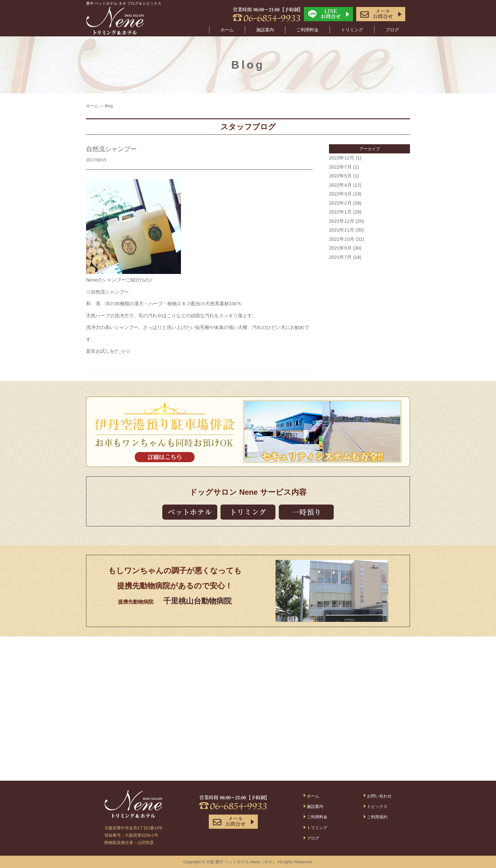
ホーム (227, 30)
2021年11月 (342, 230)
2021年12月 (342, 221)
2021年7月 (340, 257)
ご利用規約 (377, 817)
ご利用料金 (307, 30)
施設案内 (265, 30)
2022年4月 (340, 185)
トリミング (352, 30)
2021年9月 (340, 248)
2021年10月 (342, 239)
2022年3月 (340, 194)
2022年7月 (340, 167)
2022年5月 (340, 176)
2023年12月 (342, 158)
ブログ (392, 30)
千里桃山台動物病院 (197, 601)
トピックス (377, 806)
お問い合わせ (379, 796)
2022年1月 (340, 212)
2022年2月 (340, 203)
